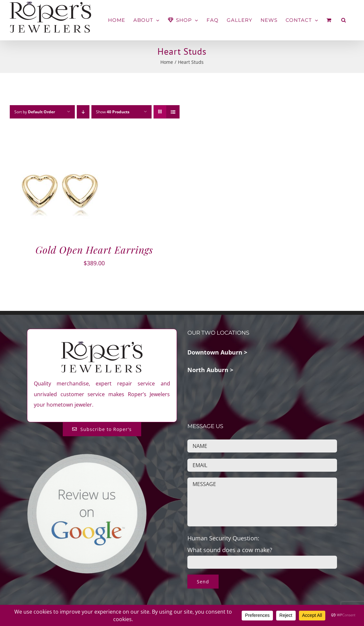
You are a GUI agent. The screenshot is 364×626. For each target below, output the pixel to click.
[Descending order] (83, 112)
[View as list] (173, 112)
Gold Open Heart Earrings (94, 250)
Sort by (35, 112)
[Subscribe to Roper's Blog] (102, 429)
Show (113, 112)
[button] (344, 20)
